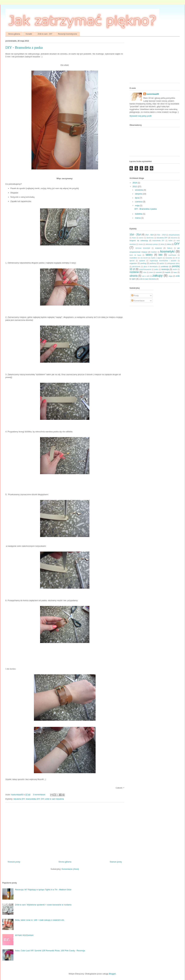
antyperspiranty (174, 235)
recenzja (165, 269)
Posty (135, 296)
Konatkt (29, 34)
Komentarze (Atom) (70, 869)
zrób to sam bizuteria (54, 799)
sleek (151, 272)
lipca (137, 198)
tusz (175, 272)
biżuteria (174, 238)
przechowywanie (145, 269)
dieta (169, 244)
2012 (135, 187)
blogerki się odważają (139, 240)
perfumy (153, 263)
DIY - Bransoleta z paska (24, 47)
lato (161, 255)
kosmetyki (167, 251)
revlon (175, 269)
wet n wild (146, 276)
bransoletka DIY (33, 799)
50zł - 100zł (161, 235)
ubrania (134, 276)
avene (141, 238)
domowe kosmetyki (143, 248)
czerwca (139, 202)
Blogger (112, 974)
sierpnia (139, 194)
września (139, 190)
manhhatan (172, 255)
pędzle (162, 263)
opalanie (142, 261)
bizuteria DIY (19, 799)
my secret (144, 258)
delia (162, 244)
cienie (141, 244)
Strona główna (14, 34)
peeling (143, 263)
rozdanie (134, 272)
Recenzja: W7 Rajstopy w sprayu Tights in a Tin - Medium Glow (43, 890)
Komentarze (138, 301)
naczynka (169, 258)
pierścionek (136, 267)
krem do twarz (135, 255)
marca (138, 218)
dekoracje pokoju (152, 244)
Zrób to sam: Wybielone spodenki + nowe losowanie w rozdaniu (43, 905)
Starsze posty (116, 862)
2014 (135, 183)
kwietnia (139, 214)
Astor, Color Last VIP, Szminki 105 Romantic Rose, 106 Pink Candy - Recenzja (50, 951)
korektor (154, 252)
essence (158, 248)
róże (145, 272)
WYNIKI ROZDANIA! (24, 935)
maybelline (133, 258)
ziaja (170, 276)
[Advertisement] (153, 60)
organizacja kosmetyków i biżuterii (163, 261)
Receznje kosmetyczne (67, 34)
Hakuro (170, 248)
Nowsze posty (14, 862)
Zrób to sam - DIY (45, 34)
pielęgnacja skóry (173, 263)
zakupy (158, 275)
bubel (170, 241)
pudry (156, 269)
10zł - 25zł (135, 235)
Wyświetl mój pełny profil (140, 116)
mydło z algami (156, 258)
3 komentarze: (40, 795)
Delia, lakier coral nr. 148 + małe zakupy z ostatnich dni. (40, 920)
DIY (43, 799)
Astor (134, 238)
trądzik (168, 272)
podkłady (165, 266)
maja (138, 205)
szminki (159, 272)
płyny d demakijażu (151, 267)
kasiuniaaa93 (153, 94)
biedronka (150, 238)
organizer (133, 263)
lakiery (149, 255)
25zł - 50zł (149, 235)
